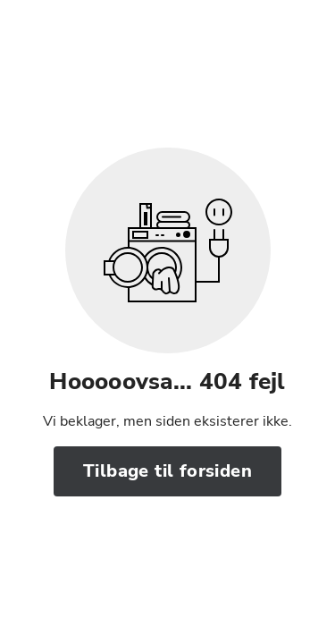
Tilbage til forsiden (167, 471)
